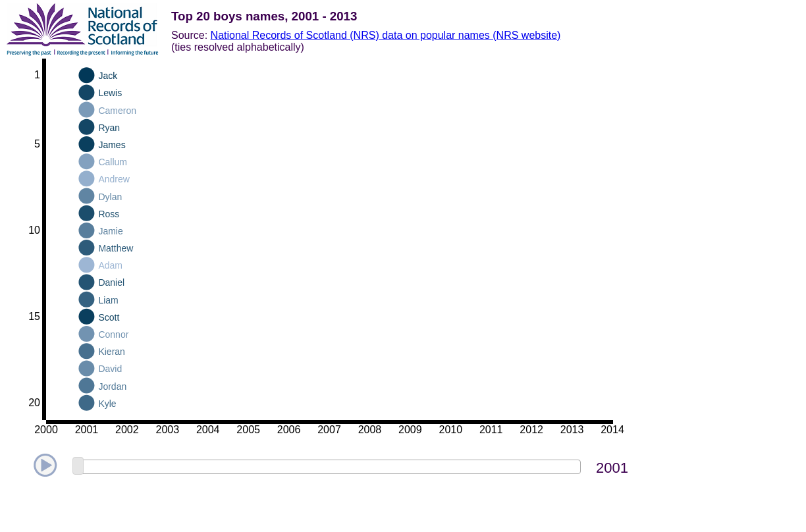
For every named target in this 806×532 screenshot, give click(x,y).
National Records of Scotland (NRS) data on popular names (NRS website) (386, 35)
